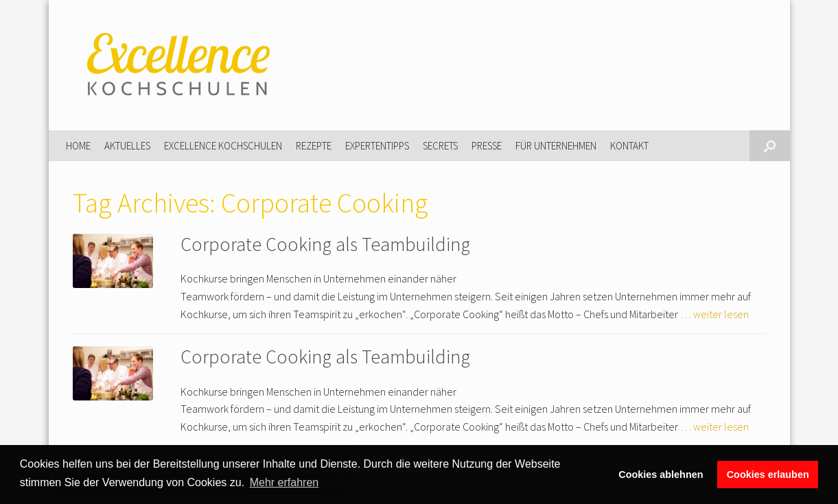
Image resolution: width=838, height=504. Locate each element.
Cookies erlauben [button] (768, 475)
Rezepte (314, 146)
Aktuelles (127, 146)
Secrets (440, 146)
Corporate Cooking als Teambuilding (325, 244)
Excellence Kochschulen (223, 146)
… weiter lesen (714, 314)
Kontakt (629, 146)
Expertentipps (377, 146)
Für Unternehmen (556, 146)
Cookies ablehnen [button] (661, 475)
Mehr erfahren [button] (284, 482)
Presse (487, 146)
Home (78, 146)
